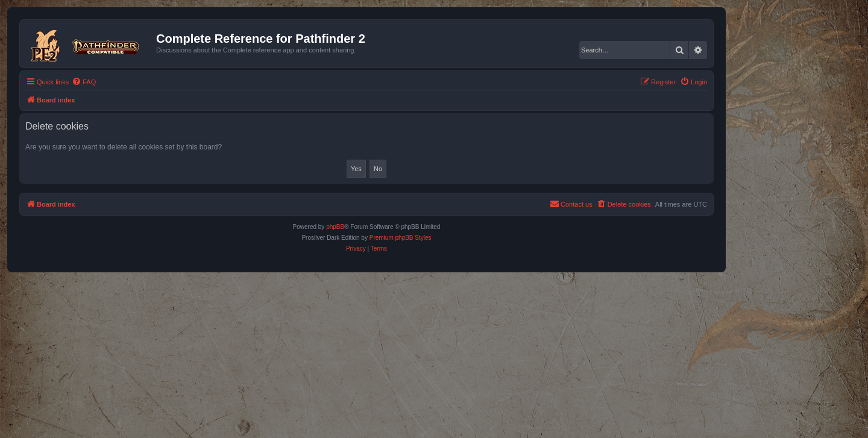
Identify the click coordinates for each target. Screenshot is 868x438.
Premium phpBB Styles (401, 238)
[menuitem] (84, 82)
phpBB (335, 227)
